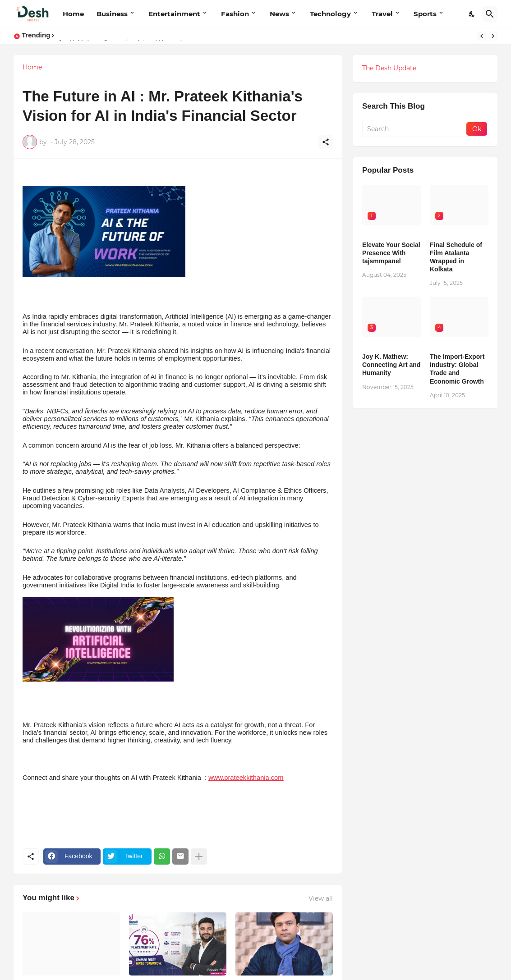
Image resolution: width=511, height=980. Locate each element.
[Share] (326, 142)
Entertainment (174, 14)
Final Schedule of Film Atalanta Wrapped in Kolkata (456, 257)
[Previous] (482, 36)
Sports (425, 14)
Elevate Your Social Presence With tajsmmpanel (391, 253)
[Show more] (199, 856)
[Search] (490, 14)
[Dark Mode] (472, 14)
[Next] (493, 36)
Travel (382, 14)
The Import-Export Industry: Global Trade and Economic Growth (457, 369)
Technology (330, 14)
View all (321, 898)
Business (112, 14)
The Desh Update (389, 68)
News (279, 14)
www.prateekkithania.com (246, 778)
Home (73, 14)
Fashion (235, 14)
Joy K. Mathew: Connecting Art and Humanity (391, 365)
